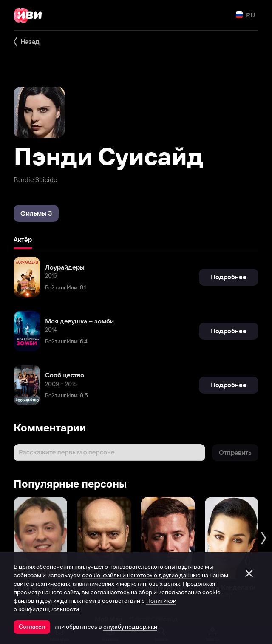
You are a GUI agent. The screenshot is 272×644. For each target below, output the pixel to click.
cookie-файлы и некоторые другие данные (141, 575)
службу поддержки (130, 627)
